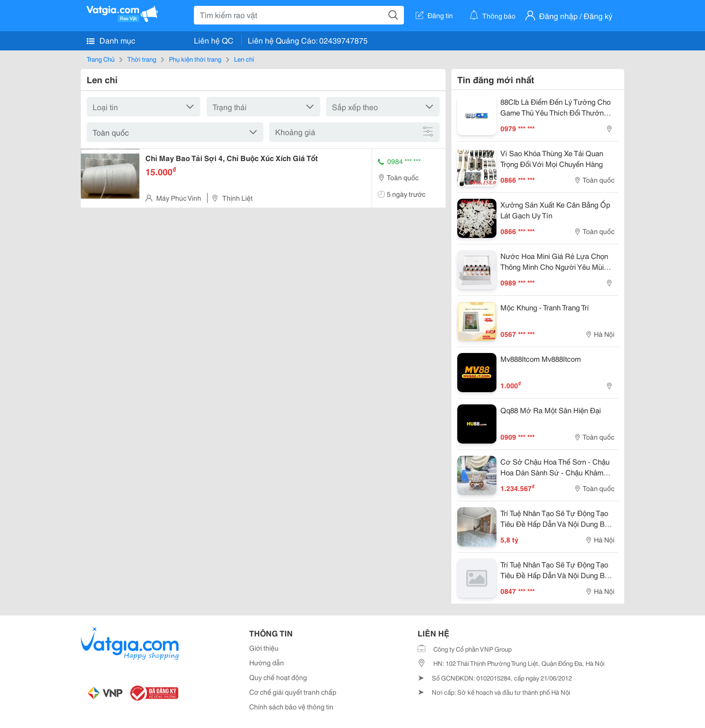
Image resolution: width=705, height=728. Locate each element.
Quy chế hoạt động (278, 677)
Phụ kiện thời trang (195, 59)
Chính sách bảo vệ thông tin (291, 706)
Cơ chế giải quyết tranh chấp (293, 692)
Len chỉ (244, 59)
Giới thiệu (264, 648)
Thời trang (142, 59)
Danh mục (111, 40)
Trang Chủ (101, 59)
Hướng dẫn (267, 662)
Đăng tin (434, 15)
